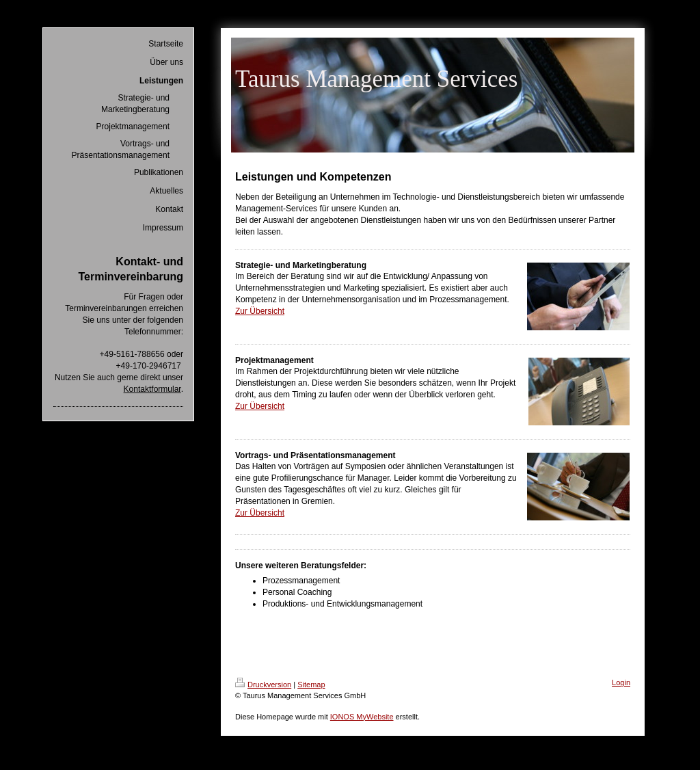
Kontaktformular (152, 389)
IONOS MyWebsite (362, 717)
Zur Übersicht (260, 311)
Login (621, 682)
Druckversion (263, 685)
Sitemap (311, 685)
